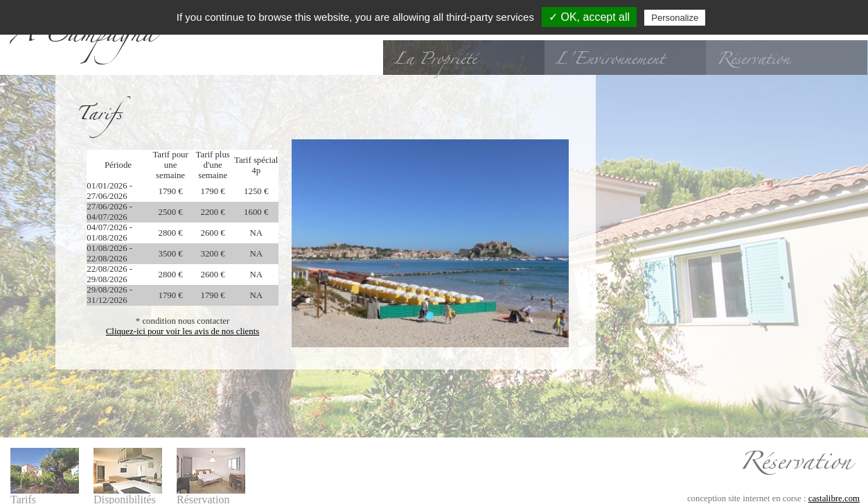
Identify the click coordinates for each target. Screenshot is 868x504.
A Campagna (83, 37)
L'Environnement (610, 59)
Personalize (675, 18)
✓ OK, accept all (589, 17)
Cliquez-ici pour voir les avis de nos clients (183, 331)
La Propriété (435, 59)
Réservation (753, 59)
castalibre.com (834, 494)
